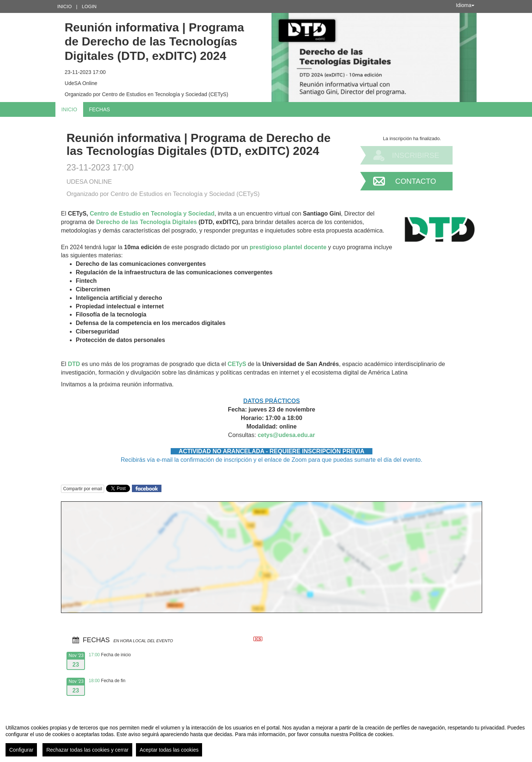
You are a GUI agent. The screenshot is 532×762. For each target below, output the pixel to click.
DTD (74, 364)
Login (89, 6)
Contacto (416, 181)
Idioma (465, 5)
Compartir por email (83, 489)
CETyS (237, 364)
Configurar (21, 750)
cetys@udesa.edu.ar (286, 435)
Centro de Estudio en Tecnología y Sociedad (152, 214)
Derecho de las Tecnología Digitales (146, 222)
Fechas (100, 109)
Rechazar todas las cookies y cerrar (87, 750)
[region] (266, 738)
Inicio (64, 6)
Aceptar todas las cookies (169, 750)
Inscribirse (416, 155)
